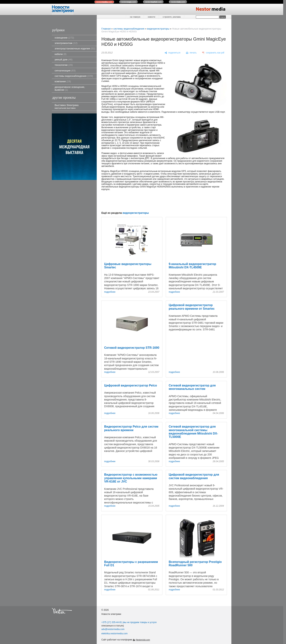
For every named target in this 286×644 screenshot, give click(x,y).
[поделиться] (173, 53)
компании (63, 81)
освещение (64, 38)
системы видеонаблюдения (74, 76)
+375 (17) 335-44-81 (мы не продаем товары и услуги (129, 622)
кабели (61, 54)
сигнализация (65, 71)
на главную (135, 17)
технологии (64, 65)
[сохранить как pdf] (213, 53)
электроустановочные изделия (75, 48)
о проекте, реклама (172, 17)
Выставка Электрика (67, 106)
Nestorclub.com (143, 640)
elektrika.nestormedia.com (114, 634)
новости (151, 17)
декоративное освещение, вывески (70, 88)
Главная (106, 29)
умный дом (64, 60)
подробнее (110, 292)
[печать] (191, 53)
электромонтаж (66, 43)
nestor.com (104, 2)
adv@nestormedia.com (113, 629)
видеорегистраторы (158, 29)
